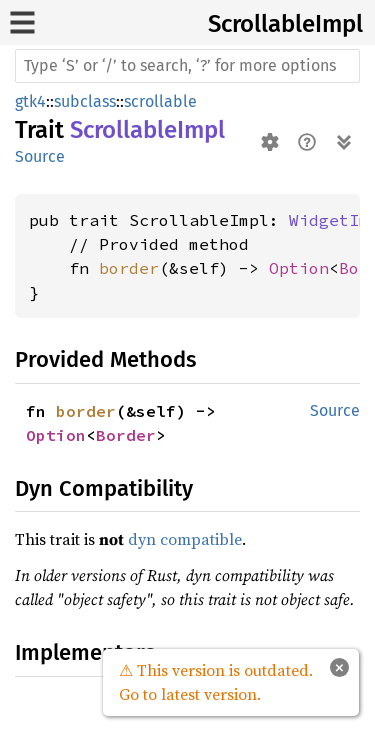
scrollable (160, 101)
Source (40, 156)
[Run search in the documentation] (187, 66)
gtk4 (30, 101)
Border (126, 435)
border (129, 268)
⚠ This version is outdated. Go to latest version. (216, 682)
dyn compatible (185, 539)
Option (299, 268)
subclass (85, 101)
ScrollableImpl (285, 24)
